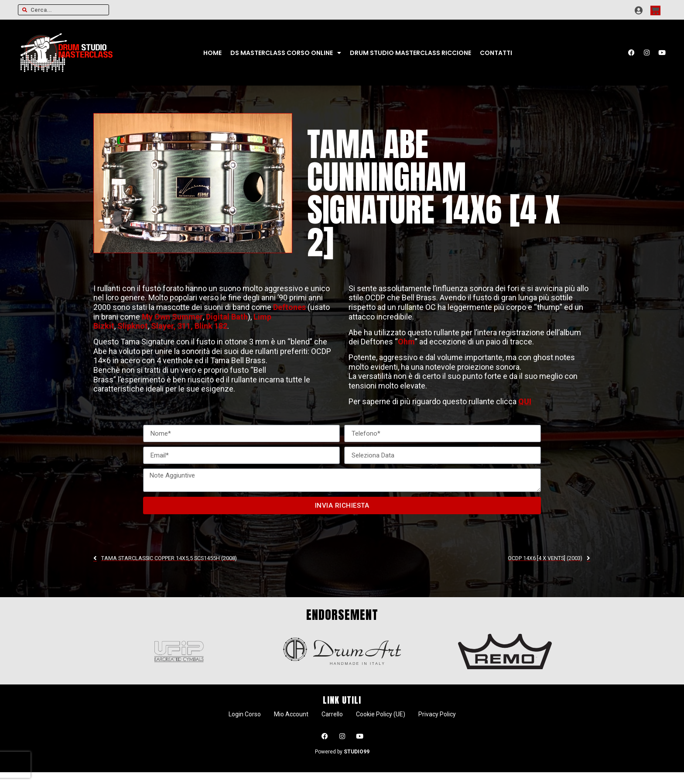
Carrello (332, 714)
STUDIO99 (357, 752)
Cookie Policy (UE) (381, 714)
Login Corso (245, 714)
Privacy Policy (437, 714)
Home (212, 53)
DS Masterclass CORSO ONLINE (286, 53)
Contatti (496, 53)
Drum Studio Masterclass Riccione (410, 53)
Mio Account (291, 714)
